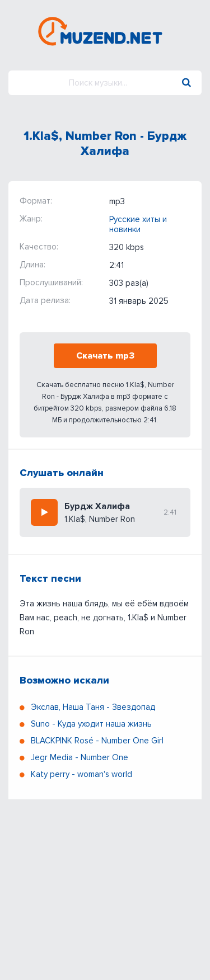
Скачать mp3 (105, 356)
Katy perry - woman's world (81, 774)
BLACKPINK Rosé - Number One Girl (97, 741)
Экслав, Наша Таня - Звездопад (93, 707)
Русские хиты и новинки (138, 224)
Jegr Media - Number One (80, 757)
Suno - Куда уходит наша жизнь (91, 724)
